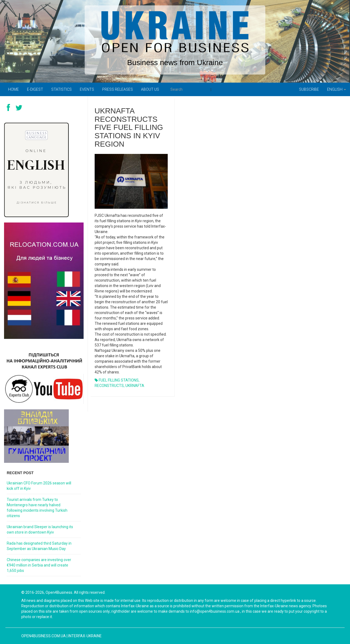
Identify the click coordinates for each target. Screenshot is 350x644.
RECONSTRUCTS (109, 386)
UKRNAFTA (135, 386)
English (337, 89)
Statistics (61, 89)
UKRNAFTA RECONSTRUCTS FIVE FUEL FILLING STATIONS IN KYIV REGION (129, 127)
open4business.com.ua (44, 636)
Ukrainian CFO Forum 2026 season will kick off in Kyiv (39, 486)
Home (13, 89)
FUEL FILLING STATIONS (119, 380)
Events (87, 89)
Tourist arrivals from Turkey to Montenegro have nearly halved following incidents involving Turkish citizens (37, 508)
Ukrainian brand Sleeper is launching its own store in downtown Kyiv (40, 530)
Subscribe (309, 89)
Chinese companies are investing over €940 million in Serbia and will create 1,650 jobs (39, 565)
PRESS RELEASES (118, 89)
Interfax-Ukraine (85, 636)
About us (150, 89)
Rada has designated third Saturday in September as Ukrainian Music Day (39, 546)
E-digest (35, 89)
